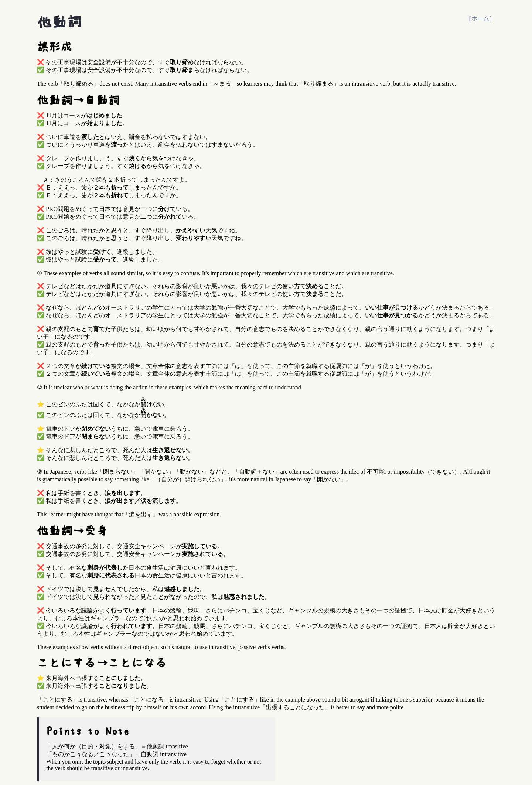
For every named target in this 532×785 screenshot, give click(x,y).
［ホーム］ (480, 18)
